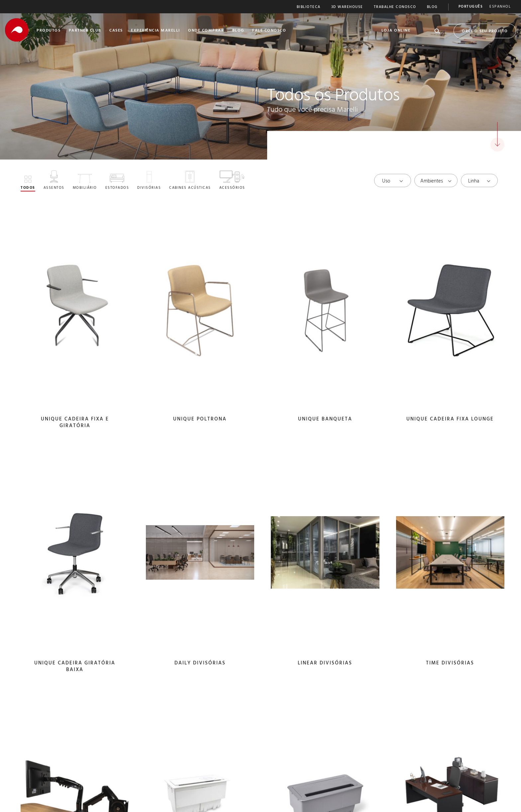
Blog (432, 7)
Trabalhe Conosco (395, 7)
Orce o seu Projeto (485, 32)
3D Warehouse (347, 7)
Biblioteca (309, 7)
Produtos (49, 31)
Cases (116, 31)
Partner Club (85, 31)
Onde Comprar (206, 31)
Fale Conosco (269, 31)
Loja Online (396, 31)
